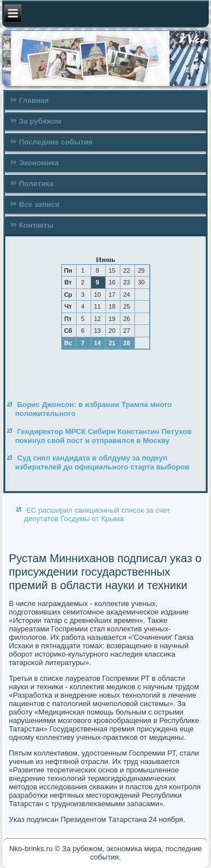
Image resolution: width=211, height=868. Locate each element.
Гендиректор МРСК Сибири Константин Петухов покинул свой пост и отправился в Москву (104, 436)
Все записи (39, 204)
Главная (34, 100)
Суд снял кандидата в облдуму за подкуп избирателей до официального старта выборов (102, 462)
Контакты (36, 225)
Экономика (39, 163)
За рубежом (40, 121)
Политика (36, 184)
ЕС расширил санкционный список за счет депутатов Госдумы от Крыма (97, 514)
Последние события (56, 142)
